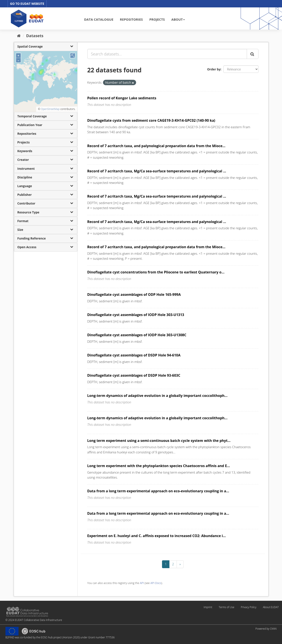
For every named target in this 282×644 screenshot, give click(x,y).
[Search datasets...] (167, 54)
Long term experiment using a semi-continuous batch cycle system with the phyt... (159, 441)
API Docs (156, 583)
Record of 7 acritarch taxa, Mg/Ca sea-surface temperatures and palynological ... (157, 171)
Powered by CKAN (266, 629)
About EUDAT (271, 607)
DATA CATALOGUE (99, 19)
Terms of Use (226, 607)
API (142, 583)
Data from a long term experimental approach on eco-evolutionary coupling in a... (158, 491)
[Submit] (253, 54)
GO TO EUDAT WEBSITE (27, 4)
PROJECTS (157, 19)
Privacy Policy (249, 607)
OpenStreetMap (50, 109)
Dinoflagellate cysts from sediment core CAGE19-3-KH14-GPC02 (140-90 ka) (151, 120)
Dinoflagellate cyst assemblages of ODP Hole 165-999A (134, 295)
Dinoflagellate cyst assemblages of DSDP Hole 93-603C (134, 375)
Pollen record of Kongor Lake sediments (122, 98)
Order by (214, 69)
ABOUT (178, 19)
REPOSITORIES (131, 19)
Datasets (35, 36)
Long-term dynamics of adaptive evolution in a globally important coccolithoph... (157, 396)
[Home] (19, 36)
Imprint (208, 607)
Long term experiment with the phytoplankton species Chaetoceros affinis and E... (159, 466)
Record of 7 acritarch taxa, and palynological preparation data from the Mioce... (156, 146)
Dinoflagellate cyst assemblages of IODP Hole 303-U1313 (136, 315)
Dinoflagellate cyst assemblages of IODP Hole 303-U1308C (137, 335)
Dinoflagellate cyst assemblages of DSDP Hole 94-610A (134, 355)
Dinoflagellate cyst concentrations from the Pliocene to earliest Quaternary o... (156, 272)
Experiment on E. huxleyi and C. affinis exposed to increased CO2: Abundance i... (157, 536)
